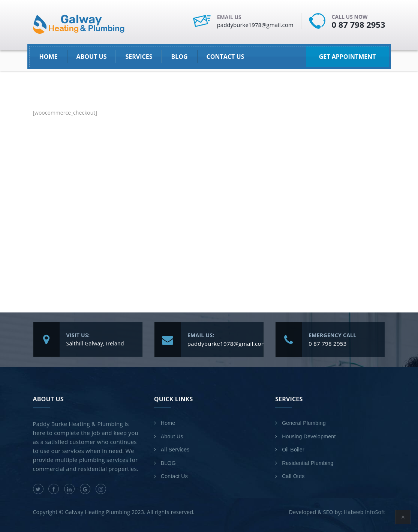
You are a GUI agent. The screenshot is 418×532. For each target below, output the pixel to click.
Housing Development (309, 436)
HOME (49, 57)
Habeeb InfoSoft (365, 512)
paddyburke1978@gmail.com (255, 25)
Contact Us (225, 57)
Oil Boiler (293, 450)
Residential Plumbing (308, 463)
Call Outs (293, 476)
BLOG (179, 57)
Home (168, 423)
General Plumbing (304, 423)
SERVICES (139, 57)
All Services (175, 450)
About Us (92, 57)
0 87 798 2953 (359, 24)
